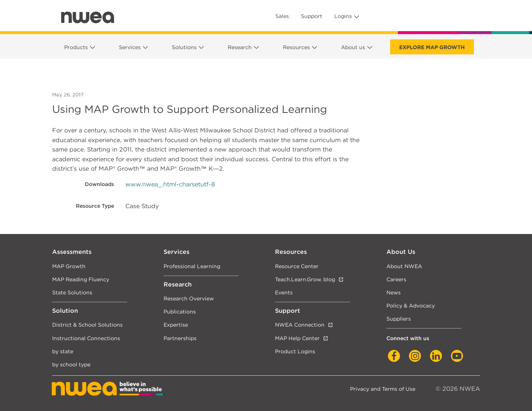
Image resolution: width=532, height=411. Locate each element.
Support (312, 16)
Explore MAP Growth (432, 47)
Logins (343, 16)
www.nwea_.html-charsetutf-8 (170, 184)
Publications (180, 311)
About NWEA (404, 266)
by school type (71, 364)
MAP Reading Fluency (81, 279)
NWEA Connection (300, 325)
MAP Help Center (297, 338)
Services (130, 47)
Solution (65, 311)
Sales (282, 16)
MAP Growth (69, 266)
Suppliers (399, 319)
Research (240, 47)
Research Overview (189, 298)
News (394, 292)
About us (353, 47)
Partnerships (180, 338)
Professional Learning (192, 266)
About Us (401, 252)
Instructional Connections (86, 338)
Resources (296, 47)
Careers (396, 279)
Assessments (72, 252)
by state (63, 351)
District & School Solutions (87, 325)
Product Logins (295, 351)
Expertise (176, 325)
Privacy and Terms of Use (383, 389)
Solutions (184, 47)
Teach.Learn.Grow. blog (305, 279)
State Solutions (72, 292)
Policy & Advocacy (411, 305)
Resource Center (297, 266)
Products (76, 47)
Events (284, 292)
